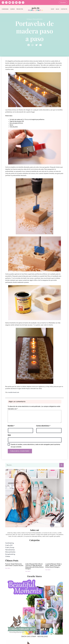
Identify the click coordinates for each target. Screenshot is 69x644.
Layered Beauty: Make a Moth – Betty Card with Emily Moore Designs (54, 565)
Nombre (11, 426)
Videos (8, 556)
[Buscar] (62, 465)
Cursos (12, 9)
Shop (53, 9)
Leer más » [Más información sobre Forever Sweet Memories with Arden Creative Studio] (8, 568)
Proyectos (20, 9)
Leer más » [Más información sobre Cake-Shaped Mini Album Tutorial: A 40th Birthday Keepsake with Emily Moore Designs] (28, 571)
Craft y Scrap (10, 547)
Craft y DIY (9, 545)
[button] (29, 45)
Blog (57, 9)
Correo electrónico (43, 426)
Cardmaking (9, 543)
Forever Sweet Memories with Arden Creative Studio (14, 565)
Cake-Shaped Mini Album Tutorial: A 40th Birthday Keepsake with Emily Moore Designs (34, 566)
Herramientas (10, 550)
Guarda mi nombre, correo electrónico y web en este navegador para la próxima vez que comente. (35, 445)
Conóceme (5, 9)
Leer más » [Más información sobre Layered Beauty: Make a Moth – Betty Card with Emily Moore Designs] (48, 569)
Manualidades (38, 19)
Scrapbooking (10, 554)
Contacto (64, 9)
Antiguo (29, 19)
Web (9, 435)
